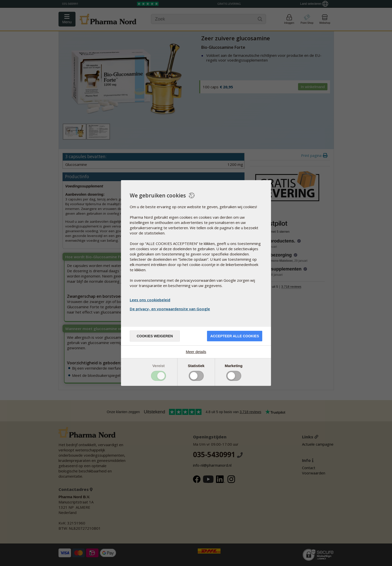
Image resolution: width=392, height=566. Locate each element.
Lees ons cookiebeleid (150, 300)
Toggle (158, 376)
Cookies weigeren (155, 336)
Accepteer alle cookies (235, 336)
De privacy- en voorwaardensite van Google (170, 309)
